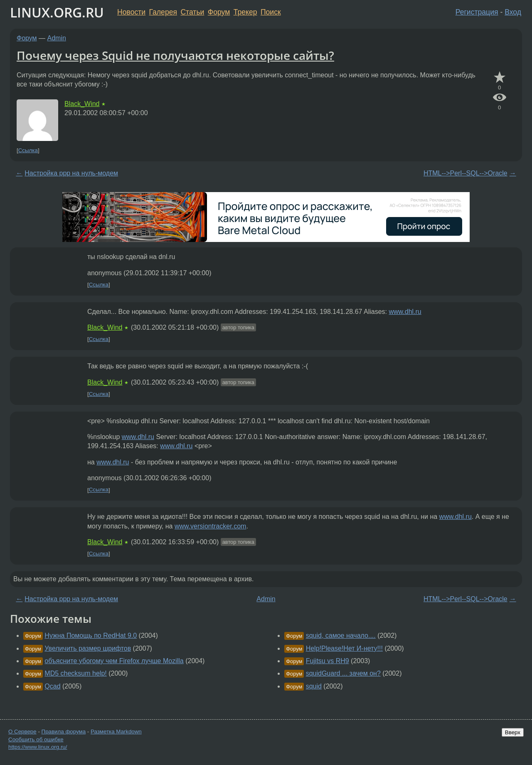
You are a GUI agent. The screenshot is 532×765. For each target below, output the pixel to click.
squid (314, 686)
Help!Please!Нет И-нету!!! (344, 648)
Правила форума (64, 732)
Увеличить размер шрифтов (88, 648)
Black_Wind (82, 104)
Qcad (52, 686)
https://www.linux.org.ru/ (38, 747)
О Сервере (22, 732)
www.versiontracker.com (211, 526)
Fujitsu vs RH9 (328, 661)
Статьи (192, 12)
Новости (131, 12)
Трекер (245, 12)
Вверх (513, 732)
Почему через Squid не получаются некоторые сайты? (175, 55)
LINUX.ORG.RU (57, 12)
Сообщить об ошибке (36, 739)
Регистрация (477, 12)
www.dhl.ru (405, 312)
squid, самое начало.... (341, 635)
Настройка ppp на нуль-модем (71, 173)
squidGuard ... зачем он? (343, 673)
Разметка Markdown (116, 732)
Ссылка (28, 150)
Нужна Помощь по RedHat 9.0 (91, 635)
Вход (513, 12)
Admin (57, 38)
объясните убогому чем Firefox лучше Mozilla (114, 661)
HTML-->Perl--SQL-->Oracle (465, 173)
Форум (219, 12)
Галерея (163, 12)
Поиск (271, 12)
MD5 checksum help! (75, 673)
